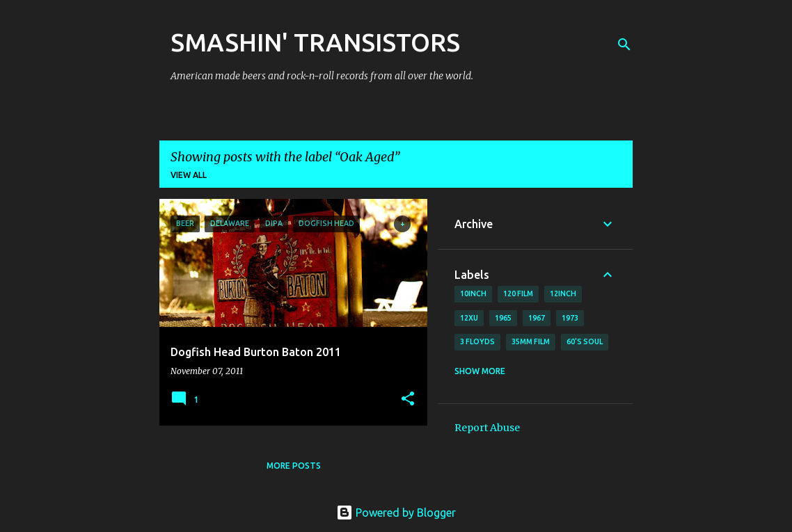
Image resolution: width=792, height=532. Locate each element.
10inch (473, 293)
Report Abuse (487, 428)
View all (189, 175)
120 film (518, 293)
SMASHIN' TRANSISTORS (315, 42)
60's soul (585, 341)
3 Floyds (477, 341)
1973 (570, 318)
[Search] (624, 45)
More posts (294, 466)
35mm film (531, 341)
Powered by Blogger (396, 513)
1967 (537, 318)
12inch (563, 293)
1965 (503, 318)
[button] (408, 400)
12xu (469, 318)
